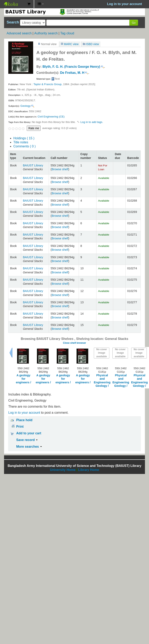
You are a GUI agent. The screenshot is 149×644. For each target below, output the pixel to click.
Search (13, 22)
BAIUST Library (14, 4)
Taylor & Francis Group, (48, 84)
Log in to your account (24, 413)
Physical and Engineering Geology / (102, 381)
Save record (27, 440)
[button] (29, 4)
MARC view (71, 44)
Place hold (24, 420)
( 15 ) (24, 138)
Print (20, 427)
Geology (26, 106)
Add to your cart (29, 433)
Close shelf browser (74, 343)
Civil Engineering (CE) (51, 117)
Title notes (21, 142)
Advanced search (19, 33)
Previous (11, 353)
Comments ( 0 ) (24, 146)
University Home (63, 470)
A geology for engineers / (23, 379)
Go (134, 23)
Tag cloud (67, 33)
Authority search (46, 33)
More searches (29, 447)
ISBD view (92, 44)
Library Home (89, 470)
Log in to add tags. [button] (92, 122)
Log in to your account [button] (125, 4)
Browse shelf (60, 169)
